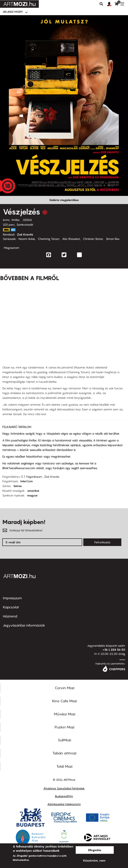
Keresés (101, 4)
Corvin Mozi (65, 688)
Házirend (10, 616)
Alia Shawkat (71, 239)
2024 (27, 220)
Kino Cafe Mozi (64, 701)
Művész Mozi (65, 714)
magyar (32, 495)
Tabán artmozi (64, 753)
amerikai (33, 491)
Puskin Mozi (64, 727)
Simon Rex (113, 239)
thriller (16, 220)
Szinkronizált (25, 225)
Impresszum (12, 598)
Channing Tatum (49, 239)
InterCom (27, 481)
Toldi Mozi (64, 766)
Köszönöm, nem (94, 860)
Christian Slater (93, 239)
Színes (18, 486)
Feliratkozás (102, 542)
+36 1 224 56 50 (114, 650)
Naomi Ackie (27, 239)
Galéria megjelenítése (64, 200)
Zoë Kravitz (25, 234)
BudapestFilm (64, 796)
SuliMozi (64, 740)
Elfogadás (95, 850)
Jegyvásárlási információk (24, 625)
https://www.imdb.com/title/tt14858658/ (6, 230)
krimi (6, 220)
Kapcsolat (11, 607)
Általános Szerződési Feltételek (64, 788)
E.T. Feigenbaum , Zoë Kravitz (40, 477)
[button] (111, 4)
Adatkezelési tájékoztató (64, 804)
